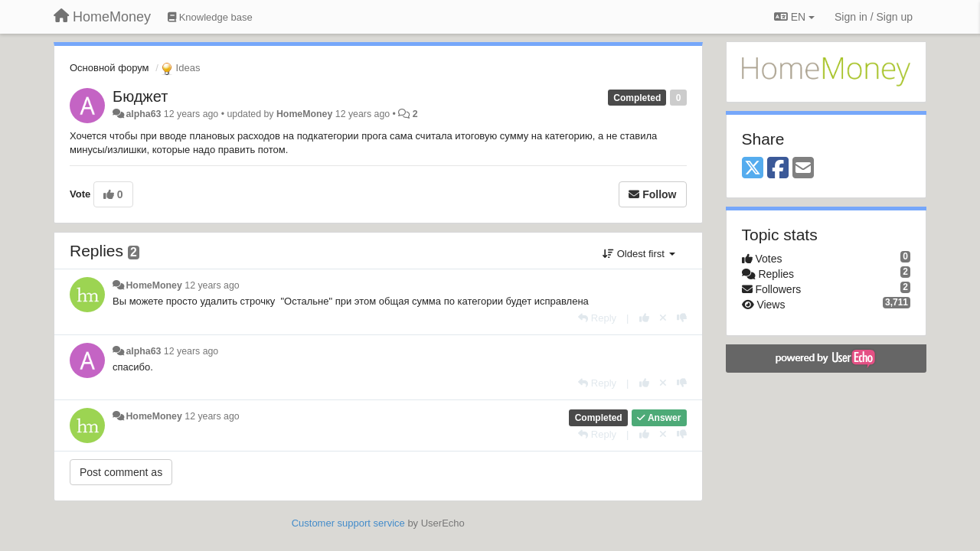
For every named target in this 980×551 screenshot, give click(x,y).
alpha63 (143, 114)
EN (794, 17)
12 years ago (212, 285)
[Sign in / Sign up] (874, 17)
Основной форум (109, 68)
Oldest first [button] (639, 254)
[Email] (803, 169)
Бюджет (140, 96)
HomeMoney (304, 114)
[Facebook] (778, 169)
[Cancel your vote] (663, 318)
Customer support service (348, 523)
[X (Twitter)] (753, 169)
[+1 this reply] (644, 318)
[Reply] (597, 318)
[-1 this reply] (682, 318)
